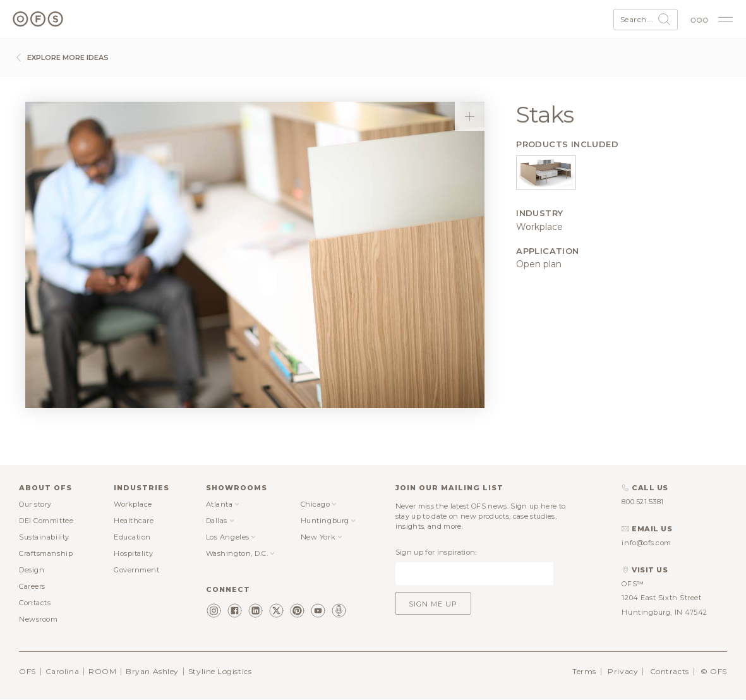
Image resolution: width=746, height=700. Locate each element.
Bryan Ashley (152, 671)
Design (32, 570)
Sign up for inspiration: (436, 552)
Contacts (35, 603)
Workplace (133, 504)
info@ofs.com (647, 543)
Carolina (62, 671)
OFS (27, 671)
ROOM (102, 671)
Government (137, 570)
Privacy (623, 671)
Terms (584, 671)
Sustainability (44, 537)
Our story (35, 504)
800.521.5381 (643, 502)
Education (132, 537)
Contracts (670, 671)
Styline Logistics (220, 671)
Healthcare (134, 521)
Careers (32, 586)
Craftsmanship (46, 553)
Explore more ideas (61, 57)
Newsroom (38, 619)
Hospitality (133, 553)
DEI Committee (46, 521)
